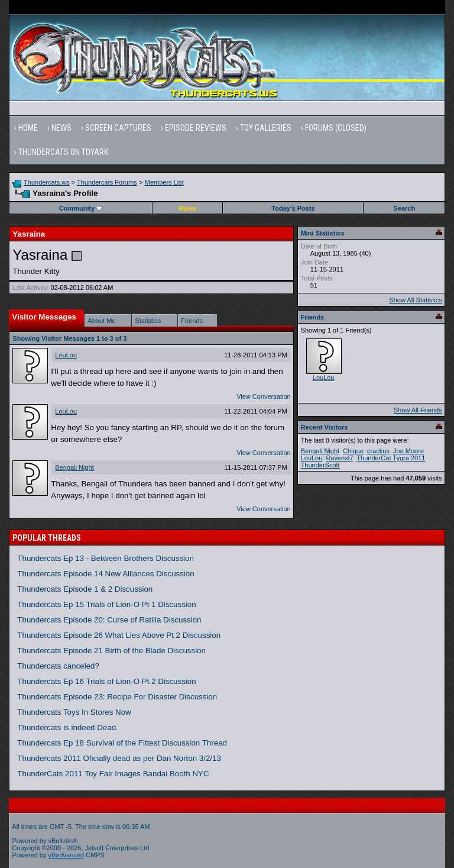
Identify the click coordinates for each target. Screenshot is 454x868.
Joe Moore (408, 451)
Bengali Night (74, 467)
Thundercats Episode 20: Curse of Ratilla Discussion (109, 620)
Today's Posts (293, 208)
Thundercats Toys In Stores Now (74, 712)
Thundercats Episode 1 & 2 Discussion (85, 589)
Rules (187, 208)
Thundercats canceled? (58, 666)
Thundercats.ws (47, 182)
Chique (353, 451)
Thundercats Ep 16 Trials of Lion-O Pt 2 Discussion (106, 681)
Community (81, 208)
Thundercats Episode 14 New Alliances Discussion (106, 574)
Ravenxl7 (339, 458)
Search (405, 208)
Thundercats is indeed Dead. (67, 727)
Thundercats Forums (107, 182)
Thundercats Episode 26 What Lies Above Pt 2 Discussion (119, 635)
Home (28, 128)
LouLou (66, 355)
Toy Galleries (266, 128)
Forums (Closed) (336, 128)
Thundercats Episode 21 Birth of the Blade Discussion (111, 651)
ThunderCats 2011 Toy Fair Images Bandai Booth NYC (113, 774)
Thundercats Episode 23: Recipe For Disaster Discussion (117, 697)
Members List (164, 182)
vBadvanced (67, 855)
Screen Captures (118, 128)
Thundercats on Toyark (63, 152)
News (61, 128)
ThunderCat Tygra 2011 (391, 458)
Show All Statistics (415, 300)
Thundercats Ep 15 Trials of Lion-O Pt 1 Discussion (106, 604)
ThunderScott (320, 465)
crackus (378, 451)
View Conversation (264, 396)
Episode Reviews (196, 128)
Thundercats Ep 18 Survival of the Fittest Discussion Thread (122, 743)
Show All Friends (418, 410)
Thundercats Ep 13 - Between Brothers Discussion (106, 558)
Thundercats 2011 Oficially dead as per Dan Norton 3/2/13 (119, 758)
